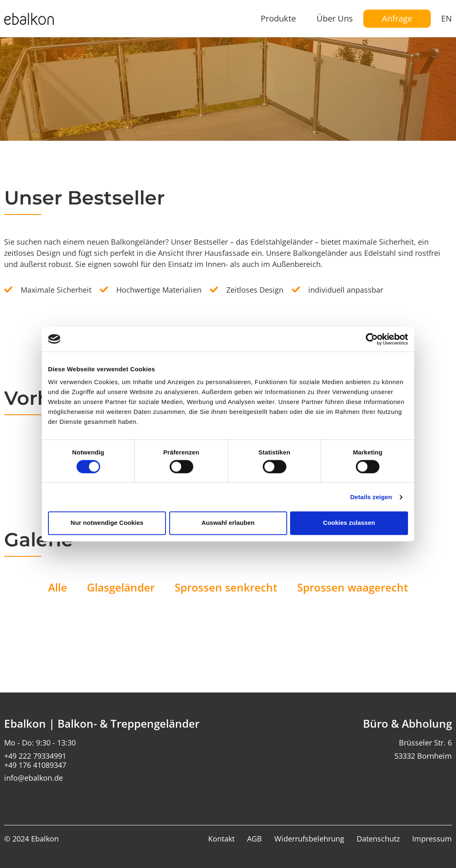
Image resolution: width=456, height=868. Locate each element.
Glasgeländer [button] (121, 587)
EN (446, 18)
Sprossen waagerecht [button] (353, 587)
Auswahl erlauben (228, 523)
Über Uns (335, 18)
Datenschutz (378, 839)
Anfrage (397, 18)
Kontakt (221, 839)
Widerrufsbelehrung (309, 839)
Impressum (432, 839)
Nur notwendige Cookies (107, 523)
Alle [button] (58, 587)
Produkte (278, 18)
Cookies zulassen (349, 523)
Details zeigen (371, 497)
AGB (254, 839)
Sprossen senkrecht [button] (226, 587)
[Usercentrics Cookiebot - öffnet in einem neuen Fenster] (372, 339)
